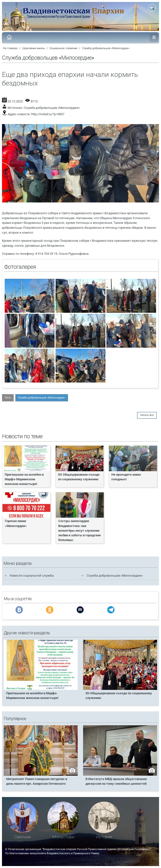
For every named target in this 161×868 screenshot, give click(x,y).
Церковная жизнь (34, 48)
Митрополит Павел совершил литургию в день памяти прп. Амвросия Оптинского (37, 781)
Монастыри (63, 837)
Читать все (147, 415)
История (104, 837)
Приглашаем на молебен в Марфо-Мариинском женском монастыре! (24, 479)
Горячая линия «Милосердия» (16, 523)
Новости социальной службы (32, 576)
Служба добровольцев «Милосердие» (106, 48)
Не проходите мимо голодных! (126, 477)
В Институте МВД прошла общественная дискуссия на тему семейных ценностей (116, 781)
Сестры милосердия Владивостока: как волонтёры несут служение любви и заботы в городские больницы (80, 530)
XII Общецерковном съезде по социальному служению (79, 477)
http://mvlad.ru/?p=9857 (48, 114)
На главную (10, 48)
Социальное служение (63, 48)
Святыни (22, 837)
